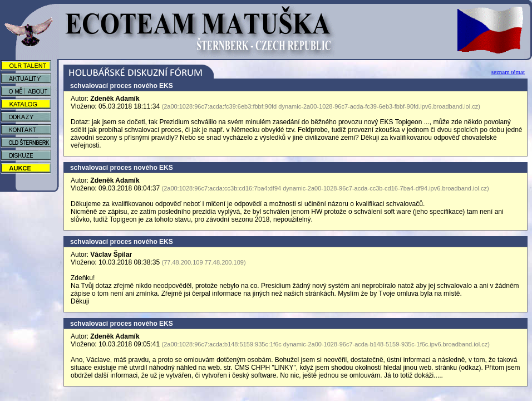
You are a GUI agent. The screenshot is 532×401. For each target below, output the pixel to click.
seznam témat (508, 72)
